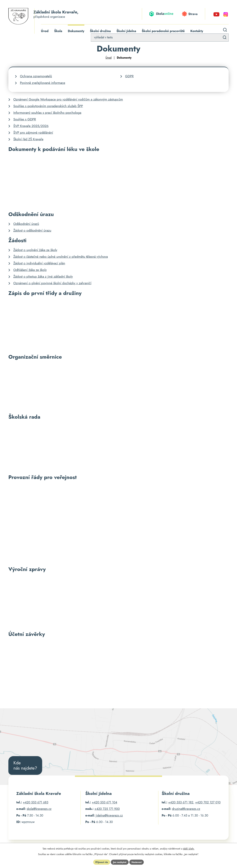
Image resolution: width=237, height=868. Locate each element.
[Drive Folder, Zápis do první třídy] (118, 325)
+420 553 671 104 (104, 803)
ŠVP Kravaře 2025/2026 (31, 126)
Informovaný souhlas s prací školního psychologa (47, 113)
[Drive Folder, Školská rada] (118, 447)
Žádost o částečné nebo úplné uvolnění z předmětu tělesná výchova (61, 257)
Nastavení (138, 862)
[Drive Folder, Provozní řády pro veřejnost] (118, 523)
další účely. (189, 848)
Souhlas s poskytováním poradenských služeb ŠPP (48, 107)
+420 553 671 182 (181, 803)
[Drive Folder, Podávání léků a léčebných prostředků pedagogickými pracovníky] (118, 181)
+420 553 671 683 (36, 803)
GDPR (129, 77)
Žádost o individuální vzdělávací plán (39, 264)
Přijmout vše (100, 862)
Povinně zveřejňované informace (43, 83)
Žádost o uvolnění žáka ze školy (35, 251)
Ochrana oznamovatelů (36, 77)
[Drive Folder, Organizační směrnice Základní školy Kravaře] (118, 386)
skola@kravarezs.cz (39, 810)
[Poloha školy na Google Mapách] (118, 747)
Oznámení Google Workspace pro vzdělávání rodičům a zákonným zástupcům (68, 100)
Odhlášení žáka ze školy (30, 270)
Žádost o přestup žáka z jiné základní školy (43, 277)
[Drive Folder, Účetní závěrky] (118, 664)
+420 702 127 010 (208, 803)
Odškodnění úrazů (26, 224)
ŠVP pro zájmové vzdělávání (33, 133)
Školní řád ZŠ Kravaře (28, 140)
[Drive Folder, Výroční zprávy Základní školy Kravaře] (118, 601)
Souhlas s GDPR (25, 120)
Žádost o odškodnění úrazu (32, 231)
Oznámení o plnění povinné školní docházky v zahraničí (52, 284)
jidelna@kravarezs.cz (109, 816)
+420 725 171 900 (107, 810)
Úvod (108, 58)
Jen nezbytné (120, 862)
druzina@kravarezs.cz (186, 810)
